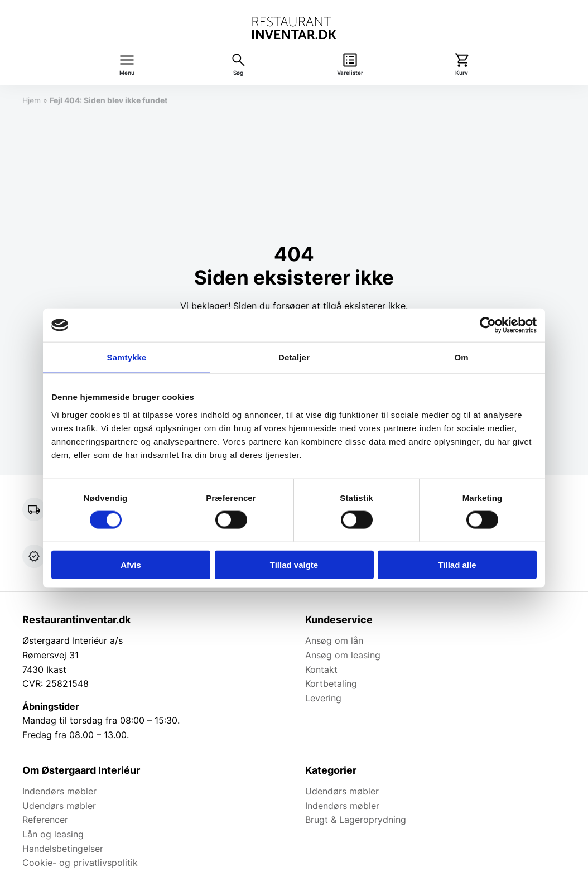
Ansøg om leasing (343, 655)
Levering (323, 698)
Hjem (32, 100)
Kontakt (321, 669)
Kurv (462, 73)
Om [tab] (461, 357)
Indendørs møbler (59, 791)
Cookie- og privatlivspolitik (80, 863)
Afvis (131, 564)
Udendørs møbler (59, 806)
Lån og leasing (53, 834)
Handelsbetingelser (63, 849)
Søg (238, 73)
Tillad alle (457, 564)
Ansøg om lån (334, 640)
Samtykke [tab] (127, 357)
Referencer (45, 820)
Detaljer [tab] (294, 357)
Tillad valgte (294, 564)
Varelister (350, 73)
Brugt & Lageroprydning (356, 820)
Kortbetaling (331, 683)
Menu (127, 73)
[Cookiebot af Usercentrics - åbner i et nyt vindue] (488, 325)
